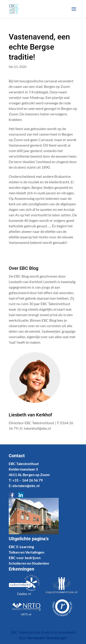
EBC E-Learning (21, 547)
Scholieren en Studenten (29, 563)
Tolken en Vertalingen (26, 552)
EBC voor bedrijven (25, 558)
